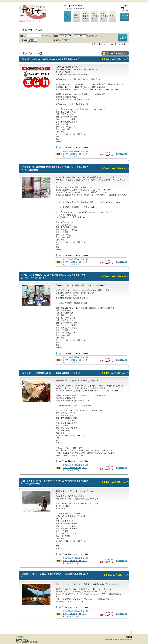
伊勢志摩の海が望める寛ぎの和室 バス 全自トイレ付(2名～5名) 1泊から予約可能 (75, 154)
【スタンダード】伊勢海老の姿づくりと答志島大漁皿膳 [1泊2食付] (52, 373)
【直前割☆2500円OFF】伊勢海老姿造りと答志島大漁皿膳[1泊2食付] (51, 59)
